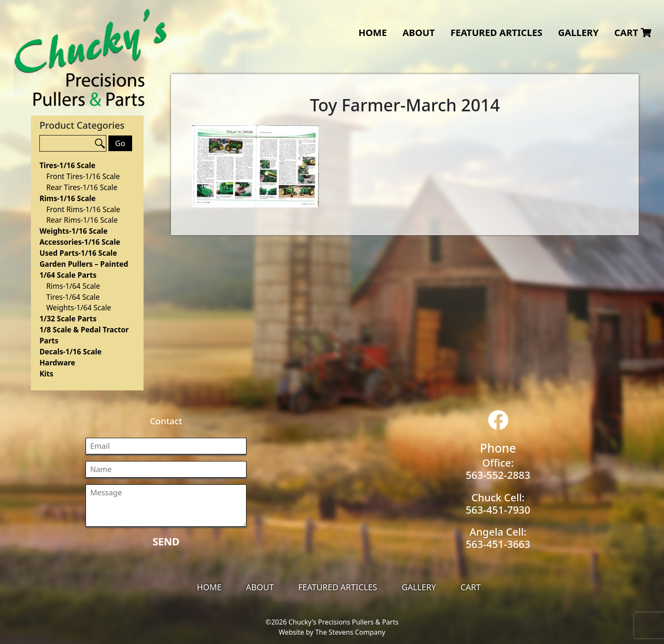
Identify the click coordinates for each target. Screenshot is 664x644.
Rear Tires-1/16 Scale (82, 187)
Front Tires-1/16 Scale (83, 176)
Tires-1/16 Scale (67, 165)
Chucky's (91, 58)
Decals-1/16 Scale (71, 352)
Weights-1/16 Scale (73, 231)
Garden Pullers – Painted (84, 264)
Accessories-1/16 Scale (80, 242)
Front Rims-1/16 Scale (83, 209)
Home (372, 32)
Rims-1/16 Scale (68, 198)
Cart (632, 32)
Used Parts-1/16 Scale (78, 253)
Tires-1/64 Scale (73, 297)
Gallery (578, 32)
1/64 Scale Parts (68, 275)
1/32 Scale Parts (68, 319)
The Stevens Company (350, 632)
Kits (46, 374)
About (418, 32)
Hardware (57, 363)
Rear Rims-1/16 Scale (82, 220)
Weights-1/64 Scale (79, 308)
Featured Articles (497, 32)
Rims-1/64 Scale (73, 286)
